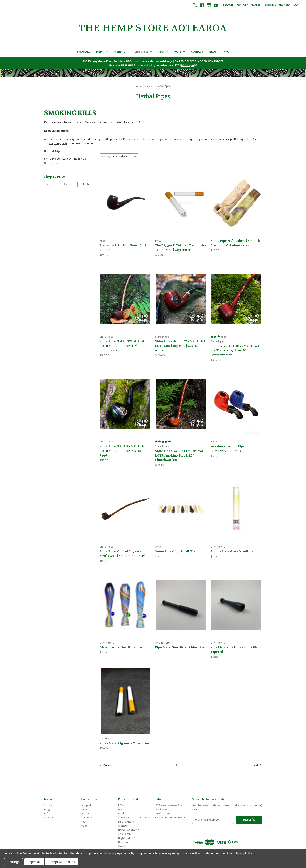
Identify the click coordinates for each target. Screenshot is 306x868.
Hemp (102, 52)
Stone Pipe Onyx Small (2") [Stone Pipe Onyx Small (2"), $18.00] (175, 551)
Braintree (124, 842)
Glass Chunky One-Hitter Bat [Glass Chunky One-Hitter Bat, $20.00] (121, 647)
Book (121, 813)
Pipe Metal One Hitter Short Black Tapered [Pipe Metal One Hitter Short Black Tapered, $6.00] (236, 650)
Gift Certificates (249, 5)
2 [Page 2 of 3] (183, 765)
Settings (14, 862)
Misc (121, 809)
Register (284, 5)
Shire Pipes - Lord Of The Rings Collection (65, 161)
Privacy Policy (244, 853)
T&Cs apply (188, 65)
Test (163, 52)
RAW (121, 805)
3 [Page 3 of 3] (190, 765)
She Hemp (124, 834)
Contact (197, 52)
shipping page (58, 143)
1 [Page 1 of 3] (176, 765)
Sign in (269, 5)
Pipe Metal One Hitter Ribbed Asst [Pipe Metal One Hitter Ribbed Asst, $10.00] (180, 647)
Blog (213, 52)
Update (88, 184)
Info (226, 52)
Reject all (34, 862)
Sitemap (49, 818)
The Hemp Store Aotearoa (134, 818)
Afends (122, 826)
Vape (180, 52)
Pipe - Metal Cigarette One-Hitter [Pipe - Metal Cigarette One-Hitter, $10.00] (124, 743)
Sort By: (106, 156)
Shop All (83, 52)
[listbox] (125, 157)
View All (123, 846)
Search (228, 5)
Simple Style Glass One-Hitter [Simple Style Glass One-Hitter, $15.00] (233, 551)
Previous (107, 765)
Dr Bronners (126, 822)
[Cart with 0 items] (297, 5)
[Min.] (52, 184)
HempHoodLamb (129, 830)
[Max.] (70, 184)
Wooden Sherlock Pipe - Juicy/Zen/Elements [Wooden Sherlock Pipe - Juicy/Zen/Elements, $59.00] (229, 449)
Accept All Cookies (62, 862)
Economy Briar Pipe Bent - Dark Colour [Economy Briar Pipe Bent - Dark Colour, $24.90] (123, 248)
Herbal (121, 52)
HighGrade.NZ (127, 838)
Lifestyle (143, 52)
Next (257, 765)
